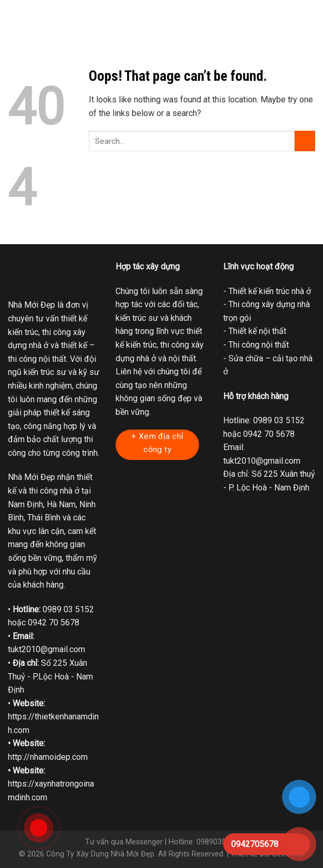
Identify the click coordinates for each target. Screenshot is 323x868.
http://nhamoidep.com (48, 757)
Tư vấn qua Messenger (124, 842)
